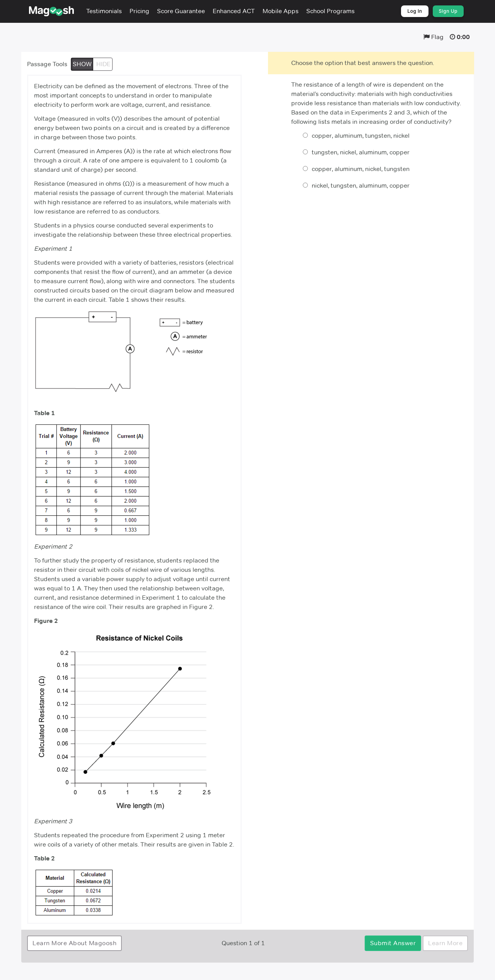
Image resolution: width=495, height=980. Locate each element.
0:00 (463, 37)
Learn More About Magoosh (74, 943)
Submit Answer (393, 943)
